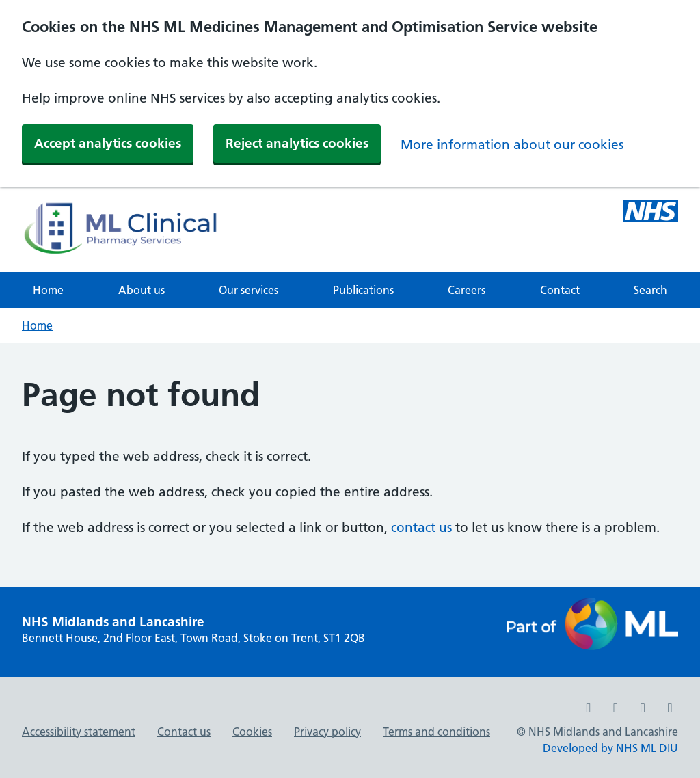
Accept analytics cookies (108, 143)
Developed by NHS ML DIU (610, 748)
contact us (421, 527)
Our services (248, 290)
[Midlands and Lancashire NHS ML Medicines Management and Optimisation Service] (651, 213)
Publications (363, 290)
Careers (467, 290)
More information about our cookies (512, 145)
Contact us (184, 732)
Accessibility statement (79, 732)
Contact (560, 290)
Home (48, 290)
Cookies (252, 732)
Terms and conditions (436, 732)
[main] (350, 465)
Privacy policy (327, 732)
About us (142, 290)
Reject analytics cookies (297, 143)
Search (650, 290)
